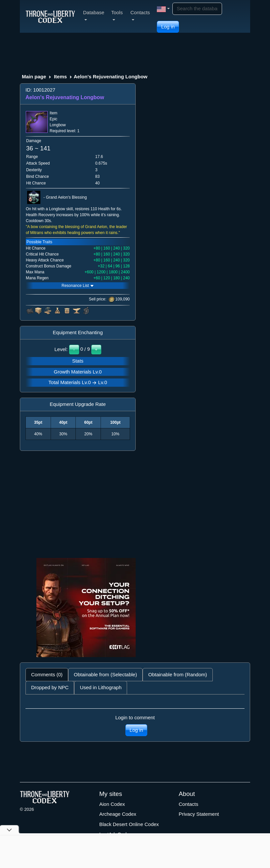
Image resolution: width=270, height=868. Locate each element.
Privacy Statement (199, 814)
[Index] (50, 16)
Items (60, 77)
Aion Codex (112, 804)
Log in (168, 27)
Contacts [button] (140, 15)
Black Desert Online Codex (129, 824)
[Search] (197, 9)
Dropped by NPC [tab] (50, 687)
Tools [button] (117, 15)
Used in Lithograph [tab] (101, 687)
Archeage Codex (118, 814)
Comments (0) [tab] (47, 674)
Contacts (188, 804)
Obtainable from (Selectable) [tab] (105, 674)
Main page (34, 77)
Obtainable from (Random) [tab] (178, 674)
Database (94, 15)
